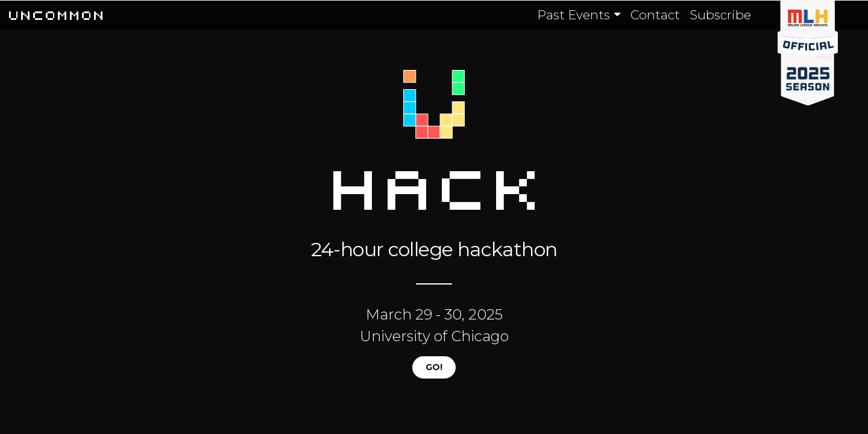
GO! (434, 367)
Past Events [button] (574, 15)
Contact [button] (655, 15)
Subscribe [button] (720, 15)
